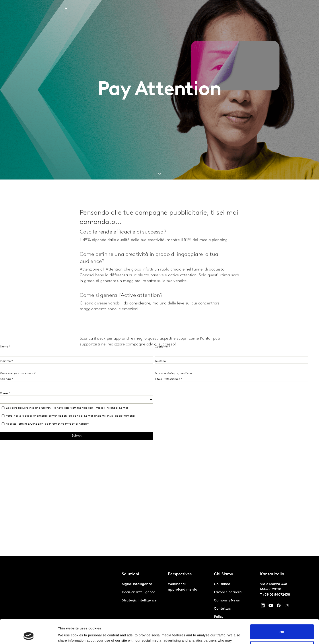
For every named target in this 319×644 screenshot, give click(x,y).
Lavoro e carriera (237, 9)
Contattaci (265, 9)
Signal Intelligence (137, 584)
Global (285, 9)
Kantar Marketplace (182, 9)
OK (282, 609)
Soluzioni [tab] (56, 9)
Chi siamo (210, 9)
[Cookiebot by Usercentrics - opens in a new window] (29, 635)
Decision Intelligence (139, 592)
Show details (68, 635)
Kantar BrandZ (144, 9)
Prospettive (86, 9)
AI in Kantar (114, 9)
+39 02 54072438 (276, 595)
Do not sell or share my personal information (282, 626)
